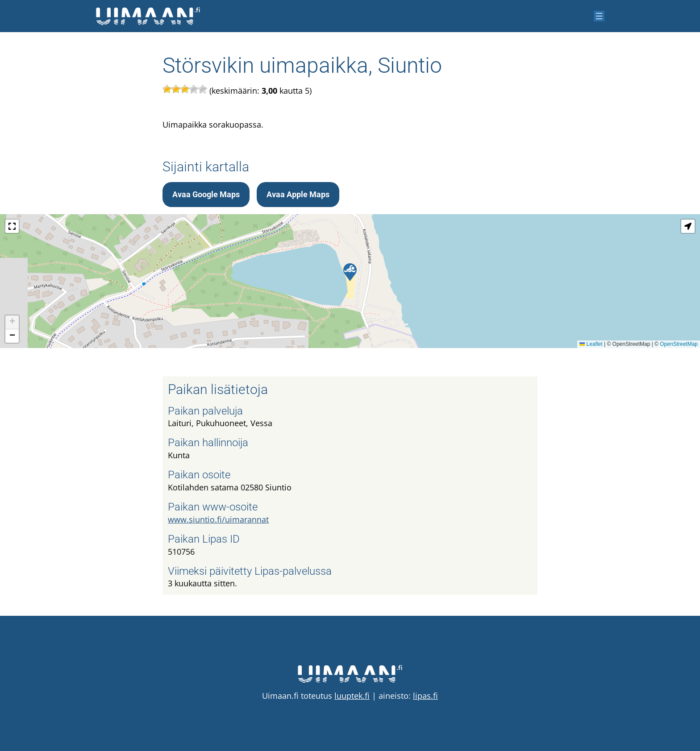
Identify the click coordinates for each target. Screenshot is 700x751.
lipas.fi (425, 696)
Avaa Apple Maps (298, 194)
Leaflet (591, 344)
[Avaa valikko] (599, 16)
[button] (350, 272)
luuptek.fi (352, 696)
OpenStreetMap (679, 344)
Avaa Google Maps (206, 194)
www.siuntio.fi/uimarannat (218, 519)
